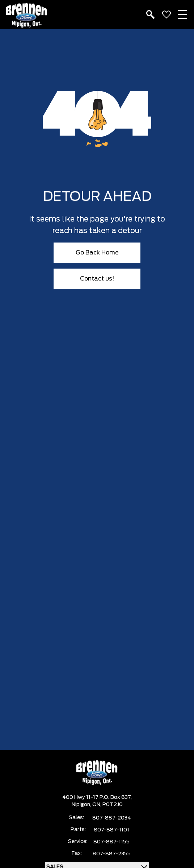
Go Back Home (97, 253)
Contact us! (97, 279)
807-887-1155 (111, 842)
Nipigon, (82, 805)
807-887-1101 (111, 830)
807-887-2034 (112, 818)
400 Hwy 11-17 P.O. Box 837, (97, 797)
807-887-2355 (112, 854)
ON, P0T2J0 (107, 805)
